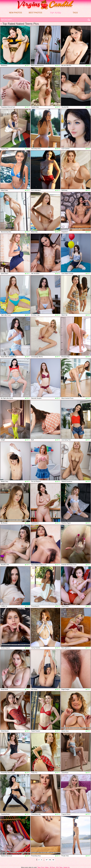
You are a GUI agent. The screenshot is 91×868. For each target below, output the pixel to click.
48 (50, 860)
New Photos (16, 13)
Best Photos (35, 13)
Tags (75, 13)
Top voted (55, 13)
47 (47, 860)
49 (53, 860)
